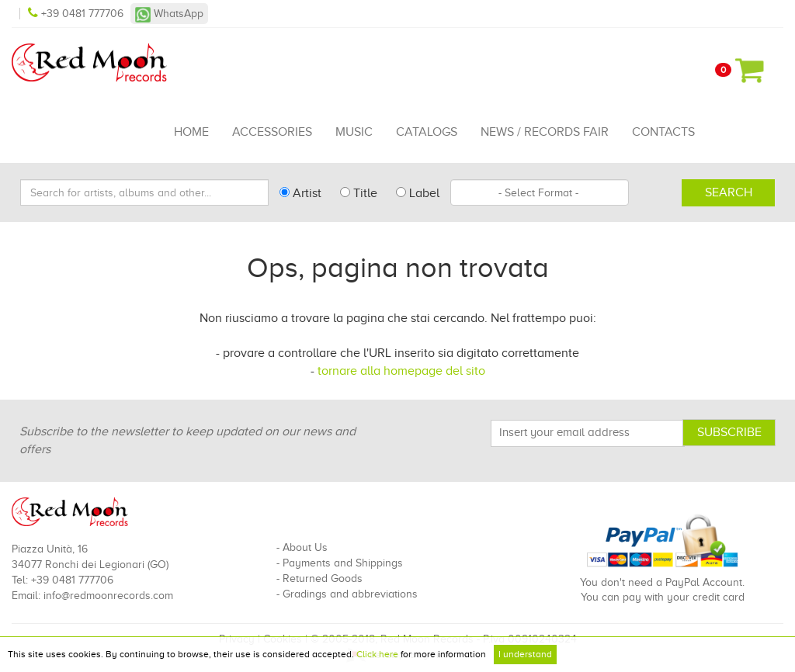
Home (191, 132)
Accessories (272, 132)
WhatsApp (169, 14)
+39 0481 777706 (77, 14)
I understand (525, 654)
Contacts (663, 132)
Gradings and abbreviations (350, 594)
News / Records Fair (545, 132)
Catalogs (427, 132)
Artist (300, 193)
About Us (305, 547)
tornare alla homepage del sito (401, 371)
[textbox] (540, 192)
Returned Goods (323, 578)
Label (418, 193)
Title (359, 193)
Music (354, 132)
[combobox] (540, 192)
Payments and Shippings (343, 563)
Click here (377, 654)
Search (729, 192)
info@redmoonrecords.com (108, 596)
